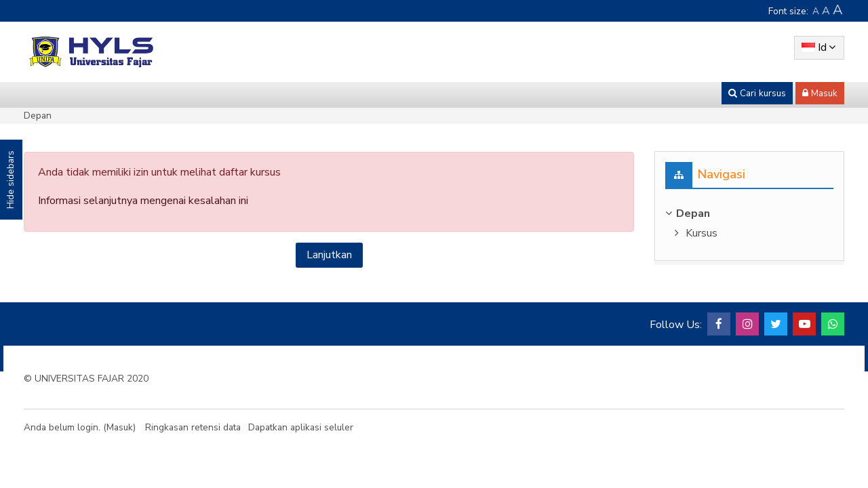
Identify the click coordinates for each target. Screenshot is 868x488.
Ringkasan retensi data (193, 427)
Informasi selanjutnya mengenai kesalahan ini (143, 201)
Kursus (702, 233)
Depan (38, 116)
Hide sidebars (11, 180)
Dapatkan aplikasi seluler (301, 427)
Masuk (120, 427)
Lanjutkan (329, 255)
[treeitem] (749, 213)
